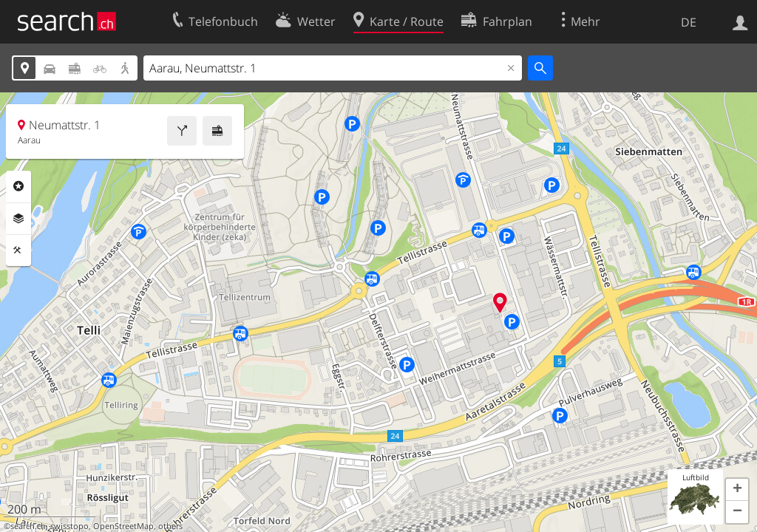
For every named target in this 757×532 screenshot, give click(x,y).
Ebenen (18, 219)
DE (689, 22)
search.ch (28, 526)
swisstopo (69, 526)
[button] (737, 490)
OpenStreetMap (123, 526)
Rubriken (18, 186)
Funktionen (18, 250)
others (170, 526)
